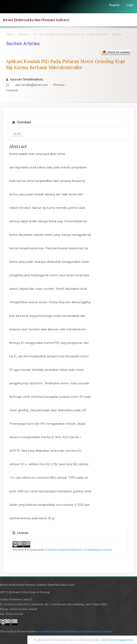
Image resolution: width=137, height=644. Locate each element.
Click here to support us (117, 640)
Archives (23, 34)
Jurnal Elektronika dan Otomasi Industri (36, 20)
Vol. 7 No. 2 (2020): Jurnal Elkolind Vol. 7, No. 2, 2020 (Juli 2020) (70, 34)
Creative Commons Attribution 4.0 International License (79, 550)
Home (10, 34)
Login (130, 5)
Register (115, 5)
